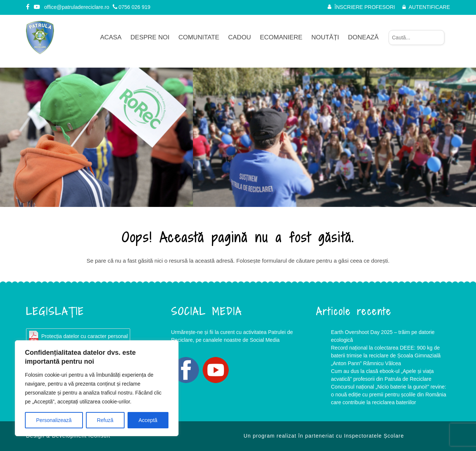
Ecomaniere (281, 37)
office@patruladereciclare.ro (77, 7)
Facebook (186, 370)
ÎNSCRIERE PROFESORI (365, 7)
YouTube (216, 370)
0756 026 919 (132, 7)
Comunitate (199, 37)
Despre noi (150, 37)
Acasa (111, 37)
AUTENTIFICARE (429, 7)
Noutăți (325, 37)
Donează (363, 37)
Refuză (105, 420)
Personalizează (54, 420)
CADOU (240, 37)
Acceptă (148, 420)
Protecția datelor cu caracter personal (85, 336)
